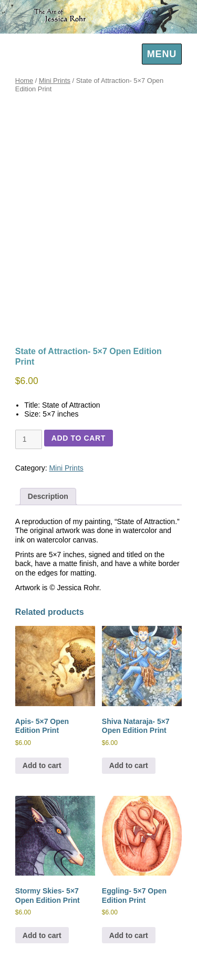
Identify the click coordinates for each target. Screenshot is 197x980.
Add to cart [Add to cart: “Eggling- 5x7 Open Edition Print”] (129, 935)
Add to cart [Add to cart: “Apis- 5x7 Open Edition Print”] (42, 765)
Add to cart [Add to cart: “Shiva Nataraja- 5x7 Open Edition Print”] (129, 765)
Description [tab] (48, 496)
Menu (162, 54)
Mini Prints (55, 81)
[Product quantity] (29, 439)
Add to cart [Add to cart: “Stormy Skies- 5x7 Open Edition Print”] (42, 935)
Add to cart (79, 438)
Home (24, 81)
